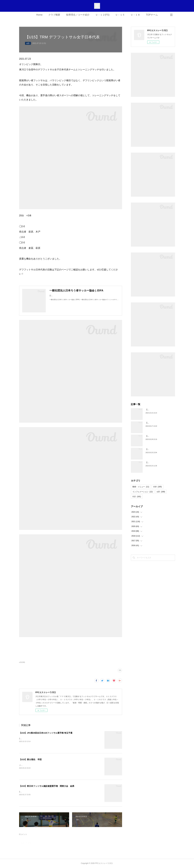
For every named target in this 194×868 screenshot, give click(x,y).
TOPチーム (152, 15)
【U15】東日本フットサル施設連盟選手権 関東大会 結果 (47, 786)
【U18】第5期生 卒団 (155, 462)
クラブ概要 (54, 15)
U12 (137, 497)
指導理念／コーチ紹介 (78, 15)
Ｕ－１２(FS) (102, 15)
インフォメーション (143, 492)
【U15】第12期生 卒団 (30, 759)
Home (39, 15)
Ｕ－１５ (120, 15)
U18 (158, 487)
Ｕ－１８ (135, 15)
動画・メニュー (141, 487)
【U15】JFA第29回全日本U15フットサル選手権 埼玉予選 (46, 733)
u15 (28, 43)
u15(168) (22, 662)
